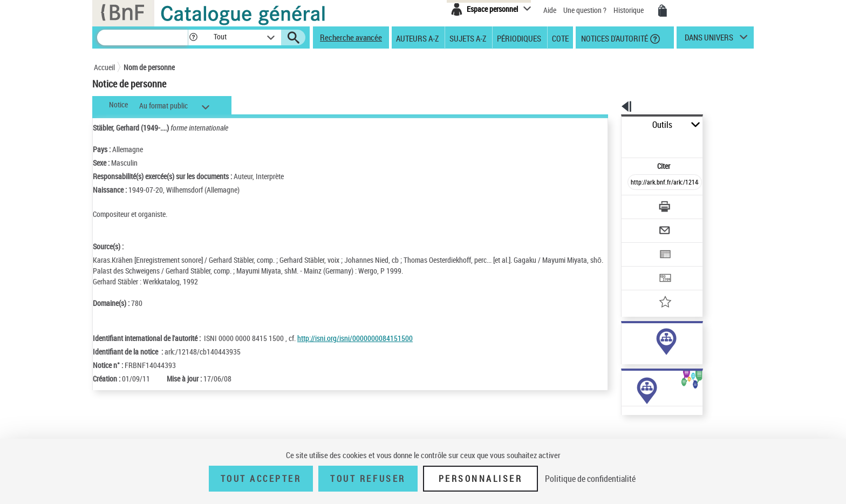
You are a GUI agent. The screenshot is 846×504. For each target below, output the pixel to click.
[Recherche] (142, 38)
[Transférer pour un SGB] (639, 246)
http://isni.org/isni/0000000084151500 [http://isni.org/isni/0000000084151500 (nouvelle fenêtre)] (355, 338)
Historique (629, 10)
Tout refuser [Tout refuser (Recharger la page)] (368, 479)
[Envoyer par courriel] (634, 204)
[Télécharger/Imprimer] (636, 183)
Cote (560, 38)
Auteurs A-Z (417, 38)
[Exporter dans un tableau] (642, 225)
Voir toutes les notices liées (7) (650, 372)
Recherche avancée (351, 37)
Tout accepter (261, 479)
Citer (618, 142)
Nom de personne (149, 67)
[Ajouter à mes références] (641, 267)
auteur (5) (625, 339)
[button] (193, 38)
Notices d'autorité (614, 38)
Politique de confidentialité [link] (590, 479)
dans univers (709, 40)
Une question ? (585, 10)
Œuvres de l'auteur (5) (628, 431)
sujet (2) (623, 350)
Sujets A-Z (468, 38)
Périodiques (519, 38)
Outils (609, 125)
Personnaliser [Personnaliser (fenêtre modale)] (481, 479)
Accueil (104, 67)
